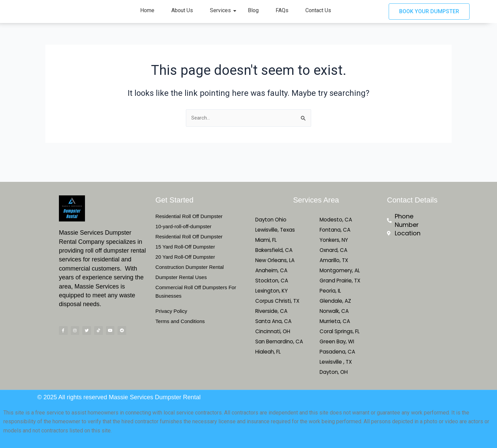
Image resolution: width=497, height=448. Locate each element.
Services (223, 15)
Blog (253, 15)
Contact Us (318, 15)
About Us (182, 15)
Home (147, 15)
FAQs (282, 15)
